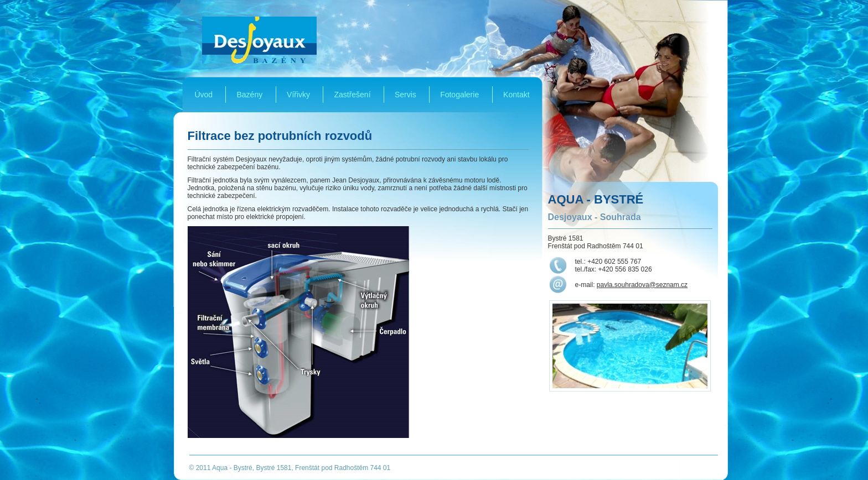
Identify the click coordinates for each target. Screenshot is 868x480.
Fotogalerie (459, 95)
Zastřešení (352, 95)
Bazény (249, 95)
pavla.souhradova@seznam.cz (642, 285)
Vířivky (298, 95)
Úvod (203, 95)
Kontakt (516, 95)
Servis (405, 95)
